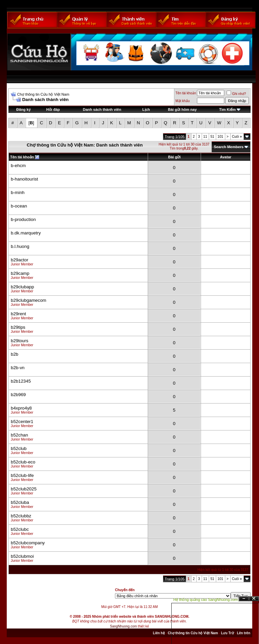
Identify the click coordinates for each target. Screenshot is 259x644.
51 (212, 137)
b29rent (18, 314)
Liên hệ (159, 633)
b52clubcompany (28, 543)
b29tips (18, 327)
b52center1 (22, 422)
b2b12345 (21, 381)
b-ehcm (18, 166)
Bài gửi (175, 157)
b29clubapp (22, 287)
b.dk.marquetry (26, 233)
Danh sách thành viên (102, 109)
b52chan (19, 435)
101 (220, 137)
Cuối (237, 137)
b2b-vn (18, 368)
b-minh (18, 192)
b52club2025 (24, 489)
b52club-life (22, 475)
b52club (19, 448)
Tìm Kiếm (227, 109)
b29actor (20, 260)
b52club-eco (23, 462)
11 (205, 137)
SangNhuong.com (123, 626)
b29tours (20, 341)
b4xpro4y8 (21, 408)
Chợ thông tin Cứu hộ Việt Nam (43, 94)
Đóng (254, 599)
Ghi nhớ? (236, 94)
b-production (23, 219)
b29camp (20, 273)
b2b (15, 354)
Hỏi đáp (53, 109)
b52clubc (20, 529)
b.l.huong (20, 246)
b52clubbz (21, 516)
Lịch (146, 109)
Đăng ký (23, 109)
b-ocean (19, 206)
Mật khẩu (182, 101)
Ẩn (244, 599)
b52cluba (20, 502)
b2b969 (18, 395)
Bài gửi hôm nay (182, 109)
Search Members (229, 147)
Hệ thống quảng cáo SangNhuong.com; (206, 600)
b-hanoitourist (24, 179)
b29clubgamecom (28, 300)
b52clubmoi (22, 556)
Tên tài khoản (186, 93)
